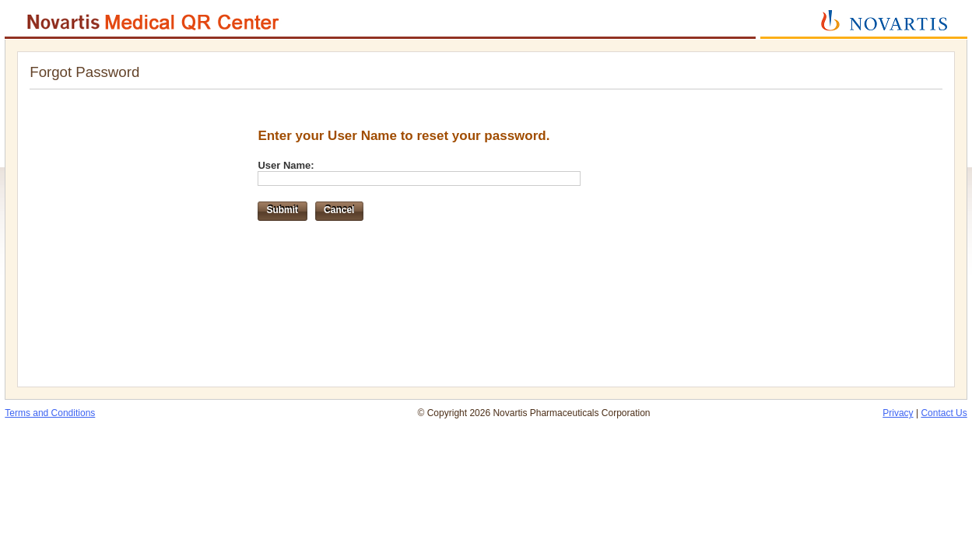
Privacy (898, 413)
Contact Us (944, 413)
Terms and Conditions (50, 413)
